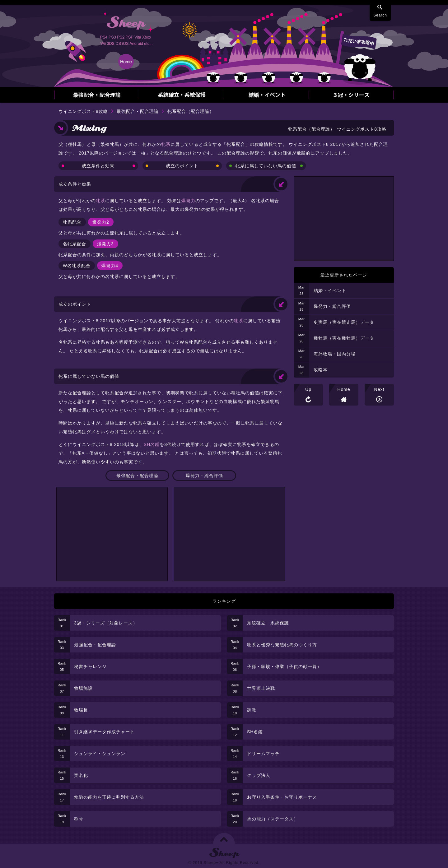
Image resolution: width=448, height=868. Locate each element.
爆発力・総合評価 (204, 476)
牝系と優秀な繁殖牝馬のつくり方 (282, 645)
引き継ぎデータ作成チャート (104, 732)
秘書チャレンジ (90, 666)
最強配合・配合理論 (138, 111)
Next (379, 389)
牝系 (166, 144)
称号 (79, 819)
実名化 (81, 775)
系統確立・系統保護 (268, 623)
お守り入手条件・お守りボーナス (282, 797)
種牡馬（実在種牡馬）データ (344, 338)
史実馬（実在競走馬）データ (344, 322)
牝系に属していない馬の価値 (266, 166)
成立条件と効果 (98, 166)
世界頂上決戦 (261, 688)
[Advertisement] (112, 534)
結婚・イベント (330, 290)
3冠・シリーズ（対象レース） (106, 623)
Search (380, 15)
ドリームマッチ (263, 754)
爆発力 (188, 201)
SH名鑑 (152, 444)
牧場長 (81, 710)
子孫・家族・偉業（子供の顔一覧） (284, 666)
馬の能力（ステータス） (273, 819)
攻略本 (321, 370)
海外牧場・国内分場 (335, 354)
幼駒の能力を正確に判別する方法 (109, 797)
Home (344, 389)
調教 (252, 710)
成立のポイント (182, 166)
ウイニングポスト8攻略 (83, 111)
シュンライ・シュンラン (100, 754)
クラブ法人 (259, 775)
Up (308, 389)
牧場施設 (83, 688)
